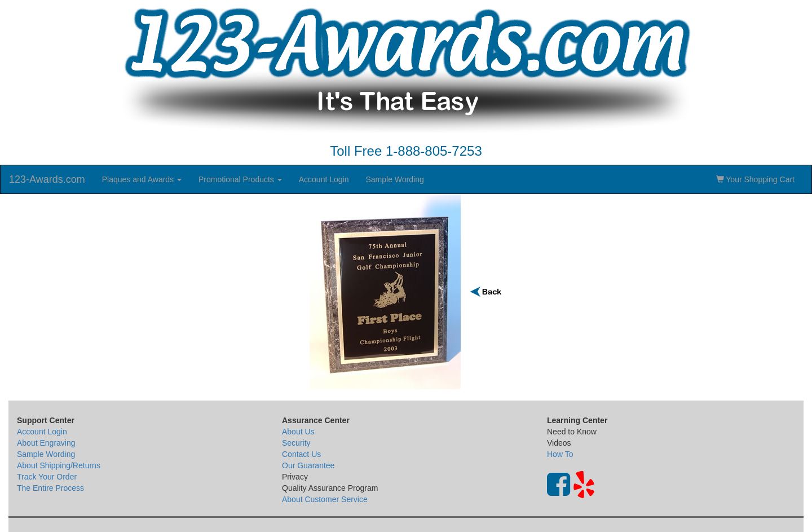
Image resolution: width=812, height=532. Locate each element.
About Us (298, 432)
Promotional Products (240, 179)
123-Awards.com (47, 179)
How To (560, 454)
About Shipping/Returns (59, 465)
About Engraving (46, 443)
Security (296, 443)
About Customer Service (325, 499)
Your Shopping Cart (755, 179)
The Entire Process (50, 488)
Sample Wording (394, 179)
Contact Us (301, 454)
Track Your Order (47, 477)
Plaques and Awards (142, 179)
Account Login (324, 179)
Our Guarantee (308, 465)
